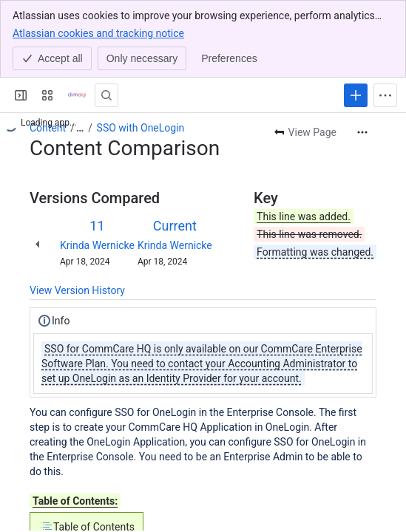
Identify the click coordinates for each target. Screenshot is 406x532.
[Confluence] (77, 95)
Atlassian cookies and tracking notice (98, 33)
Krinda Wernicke (97, 245)
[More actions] (362, 132)
